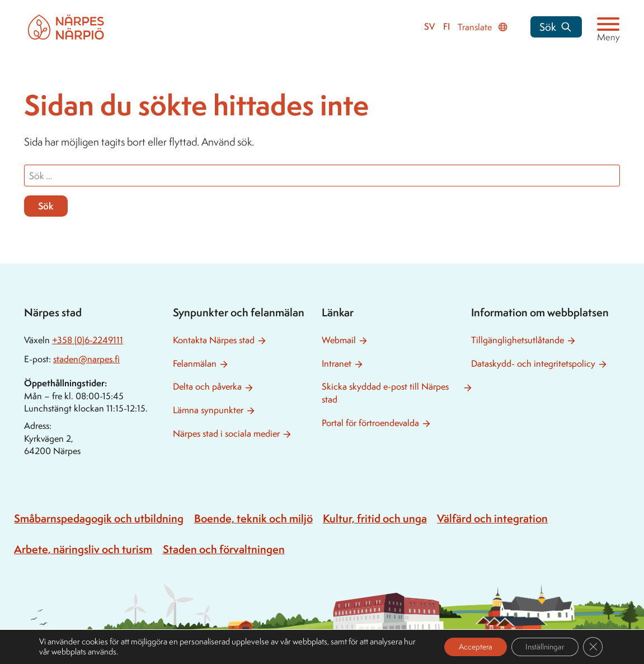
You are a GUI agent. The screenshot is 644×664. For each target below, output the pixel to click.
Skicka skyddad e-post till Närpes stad (385, 393)
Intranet (337, 364)
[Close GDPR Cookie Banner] (593, 647)
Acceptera (464, 646)
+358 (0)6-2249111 (88, 340)
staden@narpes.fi (86, 359)
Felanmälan (195, 364)
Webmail (339, 340)
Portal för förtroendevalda (370, 423)
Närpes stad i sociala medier (226, 434)
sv (429, 27)
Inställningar (540, 646)
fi (446, 27)
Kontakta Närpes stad (214, 340)
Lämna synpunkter (208, 410)
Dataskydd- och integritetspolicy (533, 364)
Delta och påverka (207, 387)
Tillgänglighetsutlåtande (518, 340)
